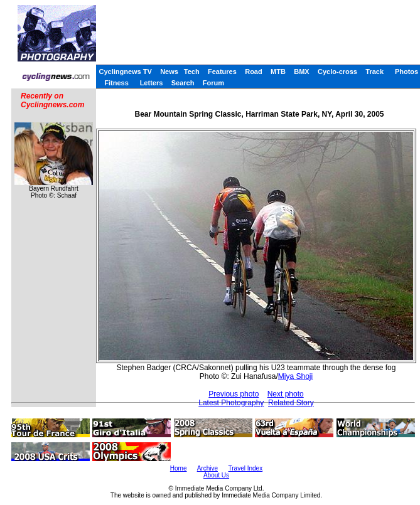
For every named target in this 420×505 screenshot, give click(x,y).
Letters (152, 83)
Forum (213, 83)
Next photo (286, 394)
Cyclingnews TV (125, 72)
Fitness (116, 83)
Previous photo (234, 394)
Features (222, 72)
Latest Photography (231, 403)
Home (179, 468)
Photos (407, 72)
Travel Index (246, 468)
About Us (216, 475)
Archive (207, 468)
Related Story (291, 403)
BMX (301, 72)
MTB (278, 72)
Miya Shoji (295, 376)
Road (254, 72)
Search (183, 83)
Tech (192, 72)
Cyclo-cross (337, 72)
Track (374, 72)
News (169, 72)
